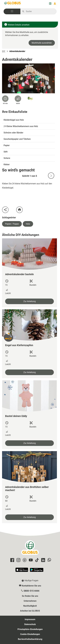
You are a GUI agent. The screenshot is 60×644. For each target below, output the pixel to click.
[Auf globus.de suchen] (40, 11)
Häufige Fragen (31, 581)
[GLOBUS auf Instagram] (18, 560)
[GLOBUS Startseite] (13, 4)
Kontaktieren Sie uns (31, 586)
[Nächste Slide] (51, 176)
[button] (12, 11)
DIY (4, 51)
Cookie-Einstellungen (30, 634)
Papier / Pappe (12, 224)
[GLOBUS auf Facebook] (12, 560)
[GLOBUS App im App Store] (22, 571)
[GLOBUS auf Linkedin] (43, 560)
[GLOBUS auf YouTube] (30, 560)
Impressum (30, 619)
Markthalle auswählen (42, 43)
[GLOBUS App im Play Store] (37, 571)
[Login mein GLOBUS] (55, 4)
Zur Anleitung (30, 301)
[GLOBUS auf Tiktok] (37, 560)
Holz (28, 224)
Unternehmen (30, 601)
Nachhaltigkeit (30, 606)
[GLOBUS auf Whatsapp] (49, 560)
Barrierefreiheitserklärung (30, 639)
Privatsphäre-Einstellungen (30, 629)
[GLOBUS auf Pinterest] (24, 560)
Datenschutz (30, 624)
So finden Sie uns (30, 596)
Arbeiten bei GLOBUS (30, 611)
